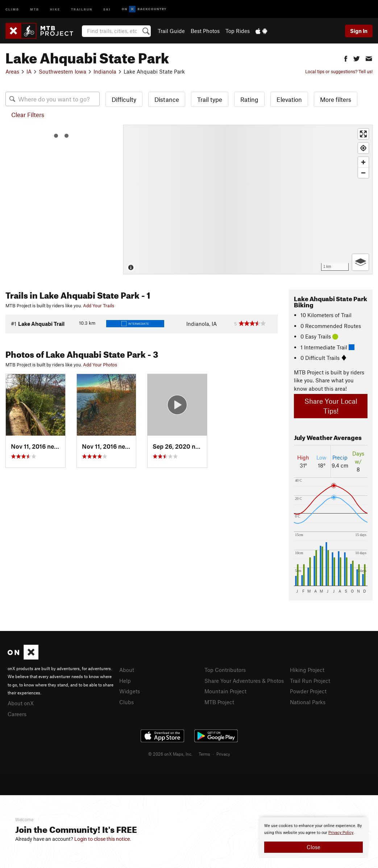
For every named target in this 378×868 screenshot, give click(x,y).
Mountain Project (225, 691)
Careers (17, 714)
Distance (167, 99)
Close (313, 847)
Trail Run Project (310, 681)
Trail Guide (171, 31)
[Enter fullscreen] (363, 134)
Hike (55, 9)
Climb (12, 9)
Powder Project (308, 691)
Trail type (210, 99)
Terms (204, 754)
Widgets (130, 691)
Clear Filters (28, 115)
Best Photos (205, 31)
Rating (249, 99)
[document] (313, 838)
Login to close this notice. (103, 839)
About (127, 670)
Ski (107, 9)
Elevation (289, 99)
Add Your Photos (100, 365)
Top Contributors (225, 670)
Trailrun (82, 9)
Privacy (223, 754)
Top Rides (238, 31)
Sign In (359, 31)
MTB (35, 9)
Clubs (126, 702)
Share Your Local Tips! (331, 406)
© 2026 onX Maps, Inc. (170, 754)
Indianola (105, 71)
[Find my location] (363, 148)
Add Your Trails (99, 306)
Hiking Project (307, 670)
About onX (21, 703)
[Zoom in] (363, 162)
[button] (346, 58)
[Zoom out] (363, 173)
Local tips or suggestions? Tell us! (339, 71)
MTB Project (219, 702)
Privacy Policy (341, 833)
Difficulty (124, 99)
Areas (12, 71)
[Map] (248, 200)
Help (125, 681)
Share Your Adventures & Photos (244, 681)
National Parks (308, 702)
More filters (336, 99)
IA (29, 71)
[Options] (360, 262)
